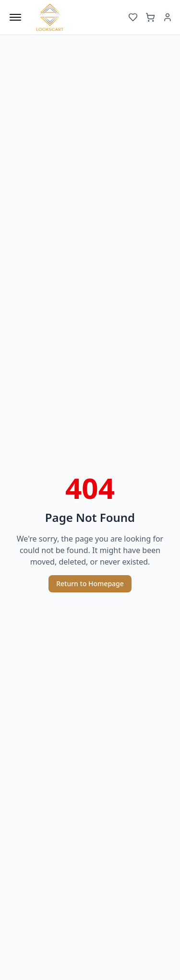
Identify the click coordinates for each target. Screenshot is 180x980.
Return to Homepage (90, 584)
